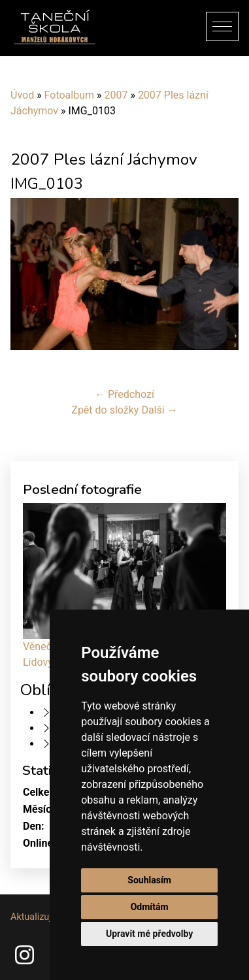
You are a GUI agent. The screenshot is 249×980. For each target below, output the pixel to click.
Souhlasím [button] (149, 880)
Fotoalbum (69, 95)
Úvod (22, 95)
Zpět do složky (105, 410)
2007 (116, 95)
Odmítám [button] (150, 907)
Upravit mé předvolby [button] (149, 934)
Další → (159, 410)
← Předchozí (124, 394)
